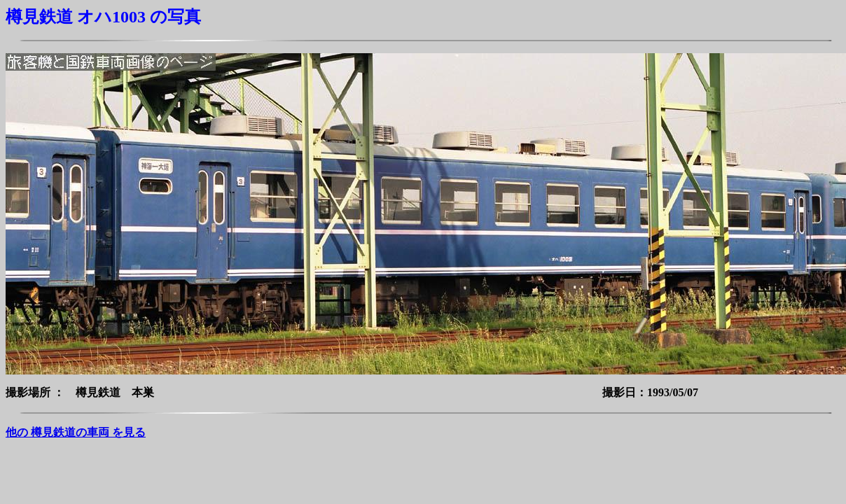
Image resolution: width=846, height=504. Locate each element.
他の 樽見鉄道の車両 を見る (76, 432)
